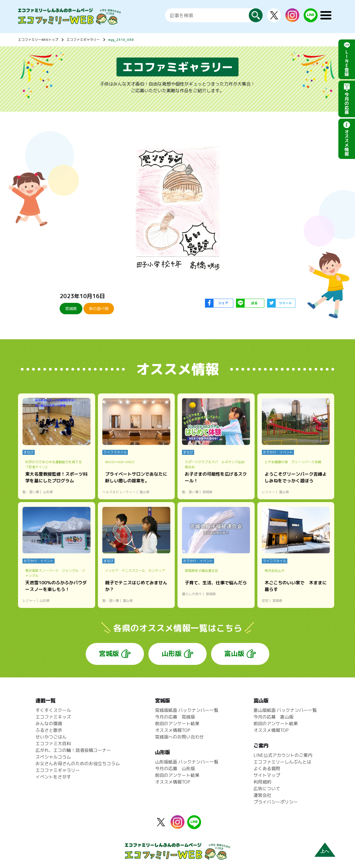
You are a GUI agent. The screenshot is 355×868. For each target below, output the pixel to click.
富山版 (234, 654)
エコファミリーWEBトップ (38, 40)
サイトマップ (267, 775)
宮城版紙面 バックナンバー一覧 (187, 710)
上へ (325, 851)
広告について (267, 789)
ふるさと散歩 (49, 730)
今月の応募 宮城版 (175, 717)
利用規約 (262, 782)
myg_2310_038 (121, 40)
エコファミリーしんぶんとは (282, 762)
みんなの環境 (49, 724)
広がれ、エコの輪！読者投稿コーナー (73, 750)
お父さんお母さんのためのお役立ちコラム (78, 764)
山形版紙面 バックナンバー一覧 (187, 762)
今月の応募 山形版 (175, 769)
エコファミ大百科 (53, 744)
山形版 (172, 654)
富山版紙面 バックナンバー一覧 (285, 710)
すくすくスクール (53, 710)
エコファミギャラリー (83, 40)
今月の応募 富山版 (273, 717)
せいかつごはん (51, 737)
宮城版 (109, 654)
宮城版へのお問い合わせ (179, 737)
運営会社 (262, 795)
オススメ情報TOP (173, 730)
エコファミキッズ (53, 717)
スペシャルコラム (53, 757)
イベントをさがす (53, 777)
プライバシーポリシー (276, 802)
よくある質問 (267, 769)
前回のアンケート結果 (177, 724)
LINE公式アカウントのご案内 (283, 755)
